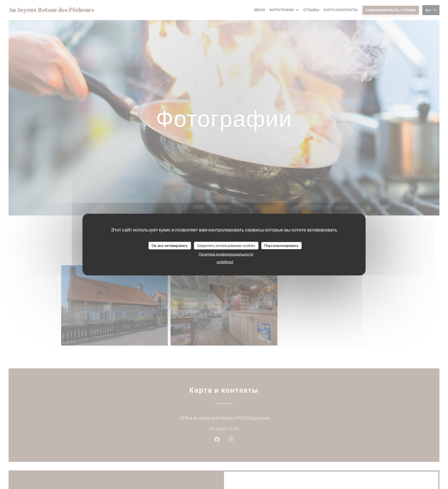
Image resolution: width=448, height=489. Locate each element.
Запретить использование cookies (226, 245)
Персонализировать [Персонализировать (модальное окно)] (281, 245)
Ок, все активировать (170, 245)
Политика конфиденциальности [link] (226, 254)
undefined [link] (225, 262)
